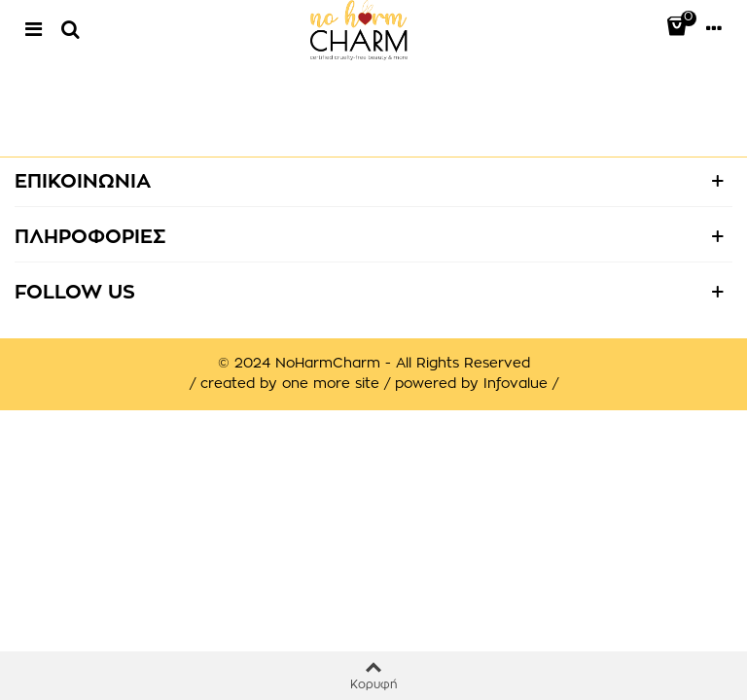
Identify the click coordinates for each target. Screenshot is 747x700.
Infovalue (518, 384)
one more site (331, 384)
